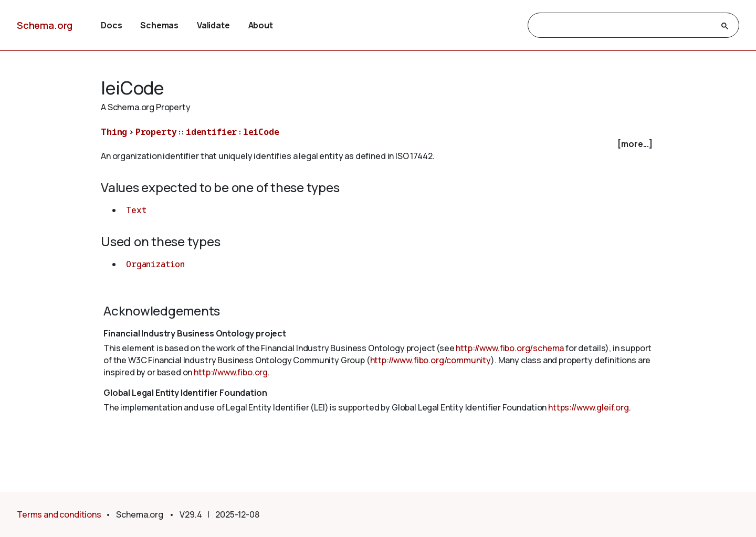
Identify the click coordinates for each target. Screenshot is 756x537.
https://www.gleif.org (589, 407)
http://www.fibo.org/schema (510, 348)
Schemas (159, 25)
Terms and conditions (59, 514)
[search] (624, 26)
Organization (155, 264)
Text (136, 210)
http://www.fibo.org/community (430, 360)
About (261, 25)
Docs (111, 25)
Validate (213, 25)
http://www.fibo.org (231, 372)
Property (156, 132)
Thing (114, 132)
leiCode (261, 132)
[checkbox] (378, 144)
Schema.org (45, 25)
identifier (211, 132)
